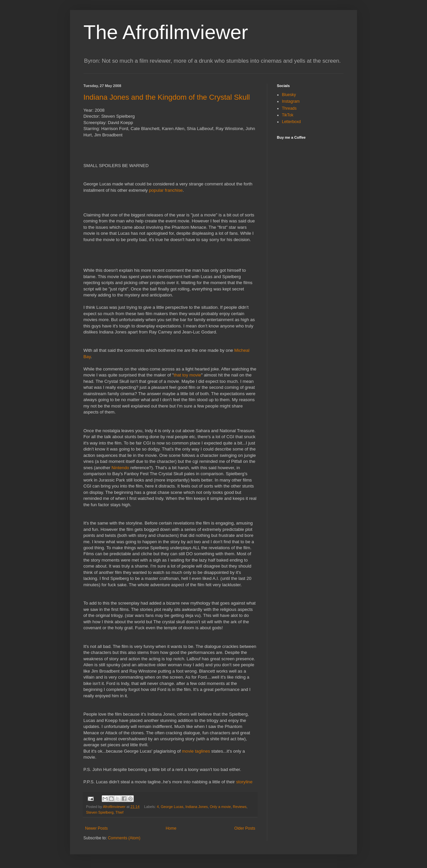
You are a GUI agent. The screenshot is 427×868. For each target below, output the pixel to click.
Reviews (240, 807)
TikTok (288, 115)
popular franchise (166, 190)
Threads (289, 108)
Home (171, 828)
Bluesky (289, 95)
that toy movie (187, 375)
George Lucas (172, 807)
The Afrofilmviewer (166, 32)
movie (196, 751)
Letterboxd (291, 122)
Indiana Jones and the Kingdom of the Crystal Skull (167, 97)
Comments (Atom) (124, 838)
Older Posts (245, 828)
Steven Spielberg (100, 812)
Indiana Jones (197, 807)
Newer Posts (96, 828)
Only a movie (220, 807)
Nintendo (121, 468)
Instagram (291, 101)
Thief (119, 812)
